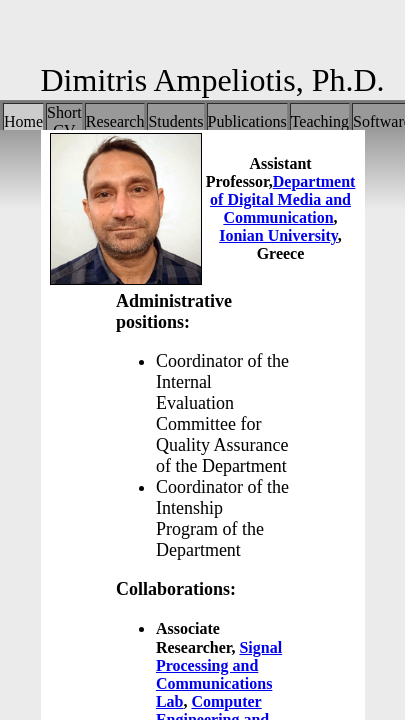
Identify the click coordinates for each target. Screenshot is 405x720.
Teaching (320, 121)
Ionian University (278, 235)
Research (115, 121)
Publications (247, 121)
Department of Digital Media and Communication (282, 199)
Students (175, 121)
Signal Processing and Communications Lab (219, 674)
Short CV (64, 121)
